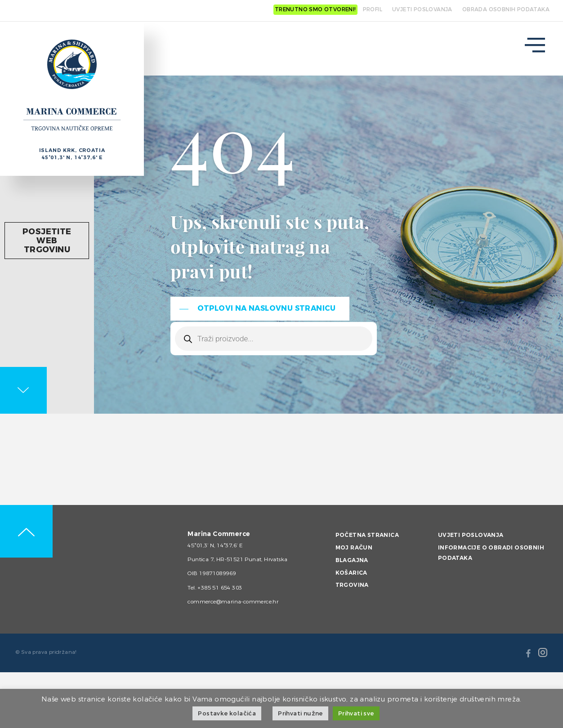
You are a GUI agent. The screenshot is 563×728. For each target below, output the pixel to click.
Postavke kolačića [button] (227, 713)
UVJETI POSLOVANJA (422, 9)
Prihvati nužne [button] (300, 713)
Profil (373, 9)
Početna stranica (367, 535)
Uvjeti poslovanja (471, 535)
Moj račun (354, 548)
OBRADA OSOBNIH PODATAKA (506, 9)
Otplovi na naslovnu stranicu (267, 308)
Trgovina (352, 585)
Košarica (351, 573)
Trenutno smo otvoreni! (315, 9)
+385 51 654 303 (220, 588)
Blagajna (352, 560)
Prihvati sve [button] (356, 713)
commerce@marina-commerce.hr (233, 602)
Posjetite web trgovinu (48, 241)
